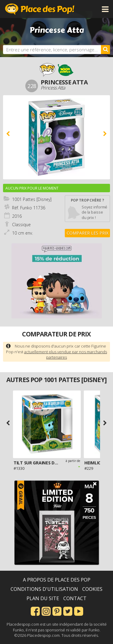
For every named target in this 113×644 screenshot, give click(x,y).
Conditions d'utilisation (44, 589)
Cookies (92, 589)
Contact (75, 598)
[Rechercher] (105, 50)
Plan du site (43, 598)
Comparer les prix (88, 233)
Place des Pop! (40, 9)
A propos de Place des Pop (57, 580)
